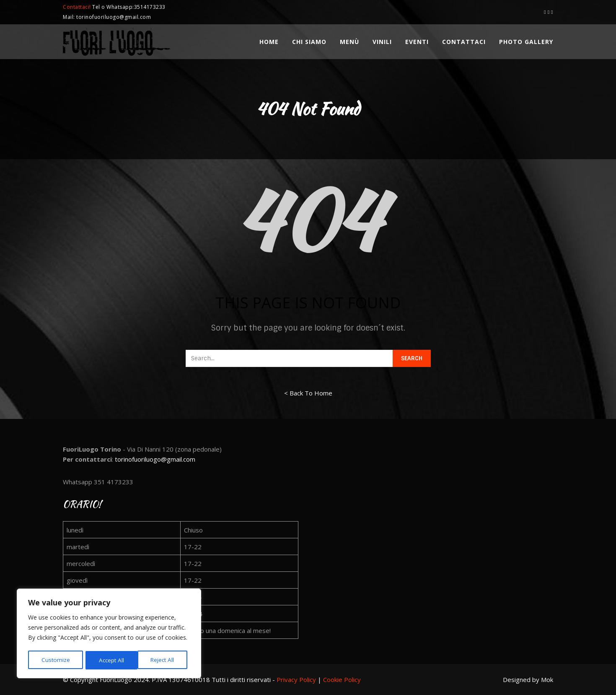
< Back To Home (308, 393)
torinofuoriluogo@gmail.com (155, 459)
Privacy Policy (296, 679)
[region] (109, 634)
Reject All (110, 660)
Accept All (164, 660)
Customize (55, 660)
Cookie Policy (342, 679)
